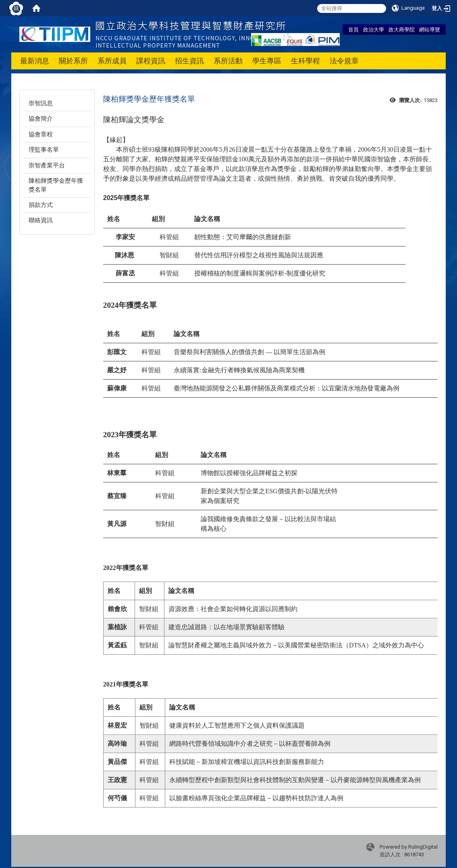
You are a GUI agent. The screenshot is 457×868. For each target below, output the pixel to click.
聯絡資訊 (41, 220)
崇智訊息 (41, 103)
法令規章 (344, 61)
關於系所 (73, 61)
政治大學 (374, 29)
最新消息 (35, 61)
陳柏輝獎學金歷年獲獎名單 (56, 185)
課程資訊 (151, 61)
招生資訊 (189, 61)
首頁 (353, 29)
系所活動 (228, 61)
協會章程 (41, 134)
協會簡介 (41, 119)
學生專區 (267, 61)
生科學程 (305, 61)
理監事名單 (44, 150)
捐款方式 (41, 205)
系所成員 (112, 61)
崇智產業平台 (47, 165)
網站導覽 (430, 29)
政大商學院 (402, 29)
